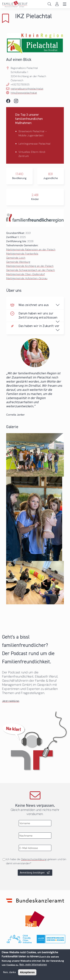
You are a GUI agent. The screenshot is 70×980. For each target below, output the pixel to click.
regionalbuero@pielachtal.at (27, 89)
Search (49, 4)
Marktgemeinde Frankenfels (22, 254)
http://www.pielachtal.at (24, 93)
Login (57, 4)
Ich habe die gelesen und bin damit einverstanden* (36, 861)
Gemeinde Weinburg (18, 262)
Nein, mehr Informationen (33, 966)
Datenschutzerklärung (34, 859)
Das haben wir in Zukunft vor (39, 326)
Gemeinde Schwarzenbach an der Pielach (31, 270)
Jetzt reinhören (11, 701)
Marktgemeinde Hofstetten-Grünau (27, 278)
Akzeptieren (27, 974)
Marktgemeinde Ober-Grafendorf (25, 274)
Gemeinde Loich (16, 258)
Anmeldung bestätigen (32, 873)
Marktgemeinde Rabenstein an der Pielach (31, 249)
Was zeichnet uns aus (34, 305)
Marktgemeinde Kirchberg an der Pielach (30, 266)
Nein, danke (10, 974)
